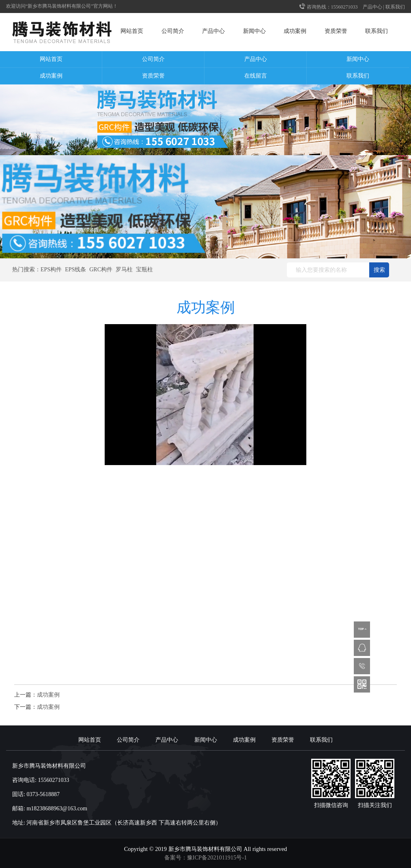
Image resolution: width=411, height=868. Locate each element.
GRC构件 (101, 269)
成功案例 (295, 31)
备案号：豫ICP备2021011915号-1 (206, 857)
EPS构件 (51, 269)
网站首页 (132, 31)
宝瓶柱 (144, 269)
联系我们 (395, 7)
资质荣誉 (336, 31)
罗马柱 (124, 269)
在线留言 (256, 76)
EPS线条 (75, 269)
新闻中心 (254, 31)
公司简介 (173, 31)
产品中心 (372, 7)
